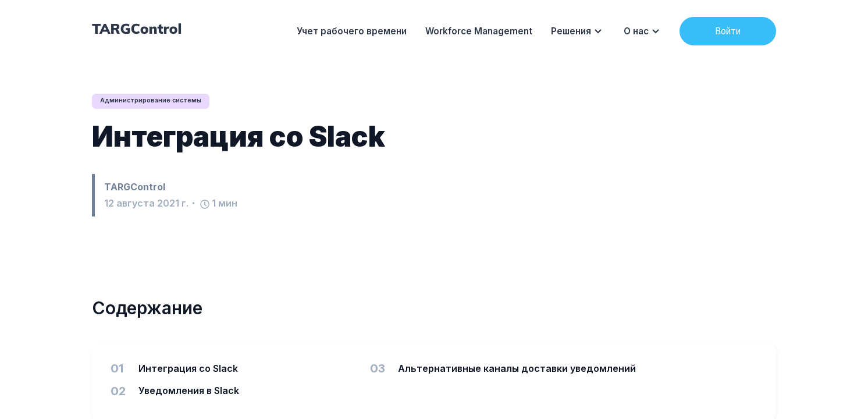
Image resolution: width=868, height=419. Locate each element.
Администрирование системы (157, 101)
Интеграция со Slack (239, 137)
